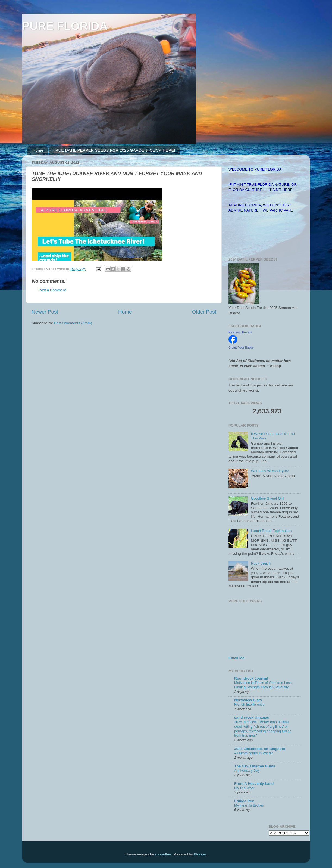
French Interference (249, 704)
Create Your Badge (241, 348)
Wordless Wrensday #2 (270, 471)
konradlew (163, 854)
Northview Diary (248, 700)
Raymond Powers (240, 332)
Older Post (204, 312)
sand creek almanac (252, 717)
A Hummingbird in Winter (253, 753)
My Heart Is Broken (249, 805)
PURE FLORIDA (65, 26)
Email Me (237, 658)
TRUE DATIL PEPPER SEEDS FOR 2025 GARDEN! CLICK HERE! (114, 150)
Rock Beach (261, 563)
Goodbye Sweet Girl (267, 498)
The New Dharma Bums (255, 766)
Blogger (200, 854)
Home (38, 150)
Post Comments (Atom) (73, 323)
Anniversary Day (247, 771)
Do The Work (244, 788)
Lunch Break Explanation (271, 531)
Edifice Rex (244, 801)
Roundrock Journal (251, 678)
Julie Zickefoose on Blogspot (260, 749)
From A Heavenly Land (254, 784)
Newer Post (45, 312)
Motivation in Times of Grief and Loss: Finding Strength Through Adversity (263, 685)
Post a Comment (52, 290)
